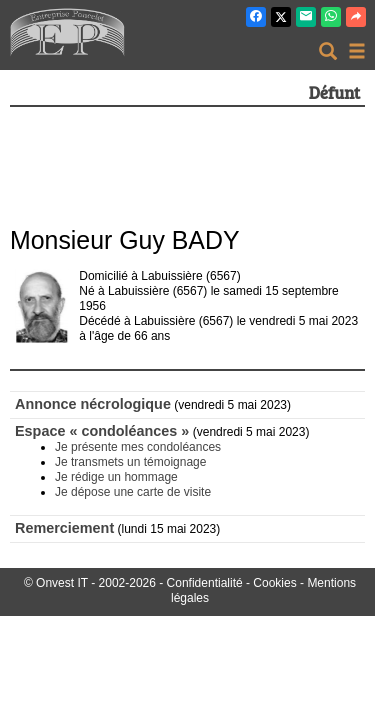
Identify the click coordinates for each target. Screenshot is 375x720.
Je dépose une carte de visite (133, 492)
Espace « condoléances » (102, 431)
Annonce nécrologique (93, 404)
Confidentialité (205, 583)
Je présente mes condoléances (138, 447)
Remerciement (64, 528)
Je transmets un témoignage (130, 462)
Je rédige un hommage (116, 477)
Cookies (274, 583)
